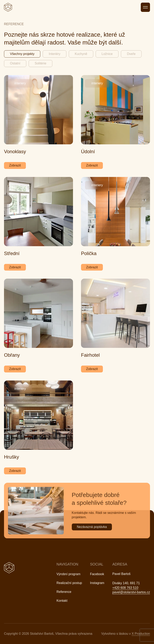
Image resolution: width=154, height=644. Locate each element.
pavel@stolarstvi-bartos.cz (131, 592)
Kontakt (62, 601)
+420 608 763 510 (125, 588)
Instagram (97, 583)
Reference (64, 592)
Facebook (97, 574)
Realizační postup (69, 583)
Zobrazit (15, 165)
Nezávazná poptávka (92, 531)
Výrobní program (68, 574)
